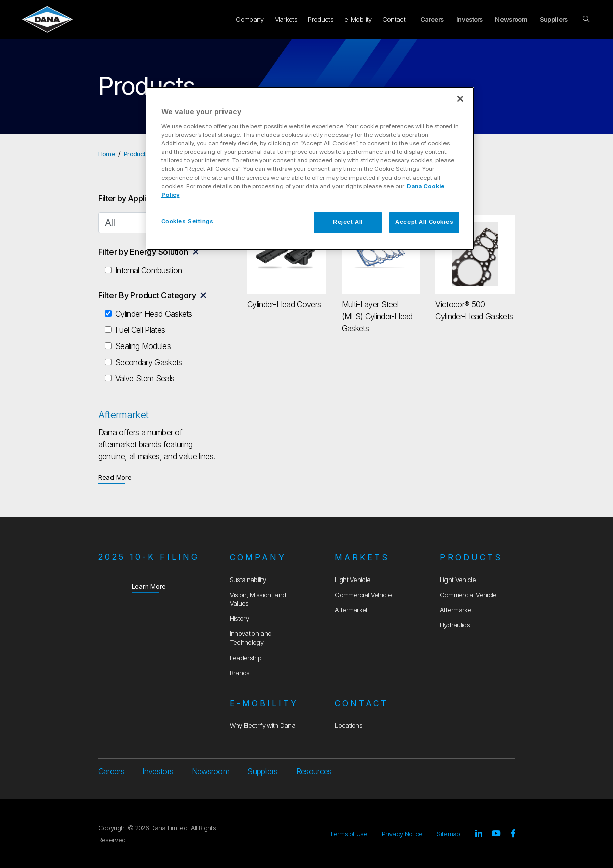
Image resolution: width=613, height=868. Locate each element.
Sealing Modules (143, 346)
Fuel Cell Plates (140, 330)
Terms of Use (348, 834)
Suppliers (554, 19)
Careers (432, 19)
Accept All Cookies (424, 222)
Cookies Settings (188, 221)
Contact (394, 19)
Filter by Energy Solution (143, 252)
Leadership (245, 658)
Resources (314, 771)
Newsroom (511, 19)
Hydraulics (455, 625)
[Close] (460, 99)
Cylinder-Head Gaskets (154, 314)
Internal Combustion (148, 270)
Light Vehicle (352, 580)
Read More (115, 477)
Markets (286, 19)
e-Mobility (358, 19)
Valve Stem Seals (145, 378)
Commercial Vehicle (363, 595)
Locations (348, 726)
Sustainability (248, 580)
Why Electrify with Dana (262, 726)
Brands (240, 673)
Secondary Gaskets (148, 362)
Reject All (348, 222)
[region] (310, 168)
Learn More (149, 586)
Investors (469, 19)
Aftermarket (351, 610)
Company (249, 19)
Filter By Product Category (147, 295)
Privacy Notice (402, 834)
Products (321, 19)
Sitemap (448, 834)
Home (107, 154)
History (239, 619)
